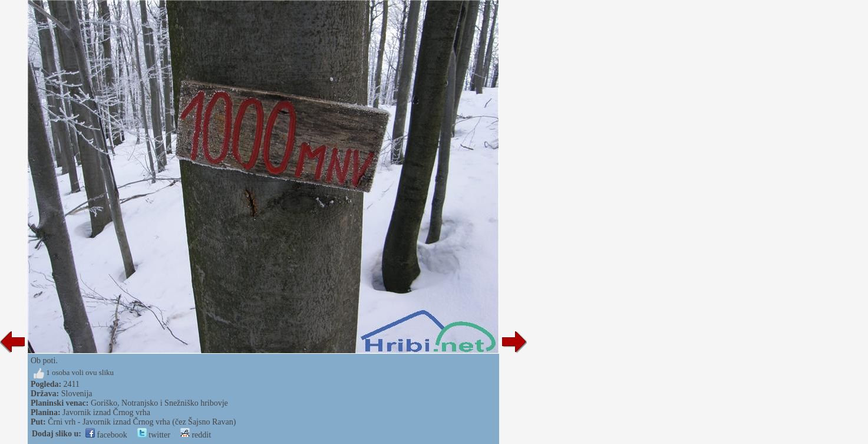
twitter (154, 435)
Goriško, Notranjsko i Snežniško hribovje (159, 403)
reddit (196, 435)
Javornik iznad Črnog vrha (106, 412)
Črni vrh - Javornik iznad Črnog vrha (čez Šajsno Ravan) (142, 422)
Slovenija (77, 394)
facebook (106, 435)
